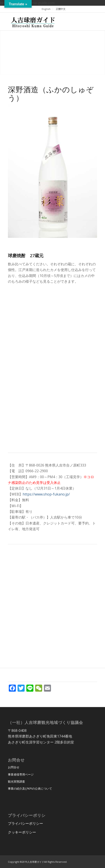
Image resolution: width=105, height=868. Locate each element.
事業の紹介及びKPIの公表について (30, 788)
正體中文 (61, 9)
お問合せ (14, 767)
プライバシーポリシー (25, 823)
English (46, 9)
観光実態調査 (16, 781)
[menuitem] (46, 9)
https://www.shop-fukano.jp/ (46, 494)
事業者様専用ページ (21, 774)
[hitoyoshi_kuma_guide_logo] (44, 21)
